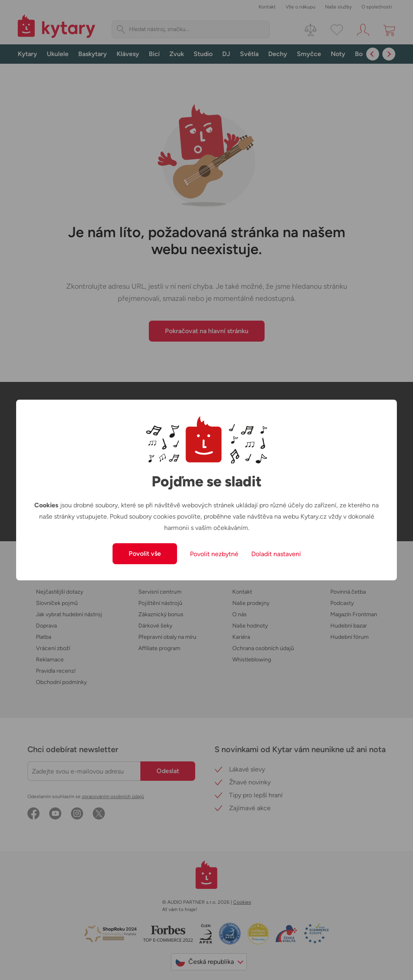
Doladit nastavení (276, 554)
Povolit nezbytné (214, 554)
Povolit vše (145, 554)
